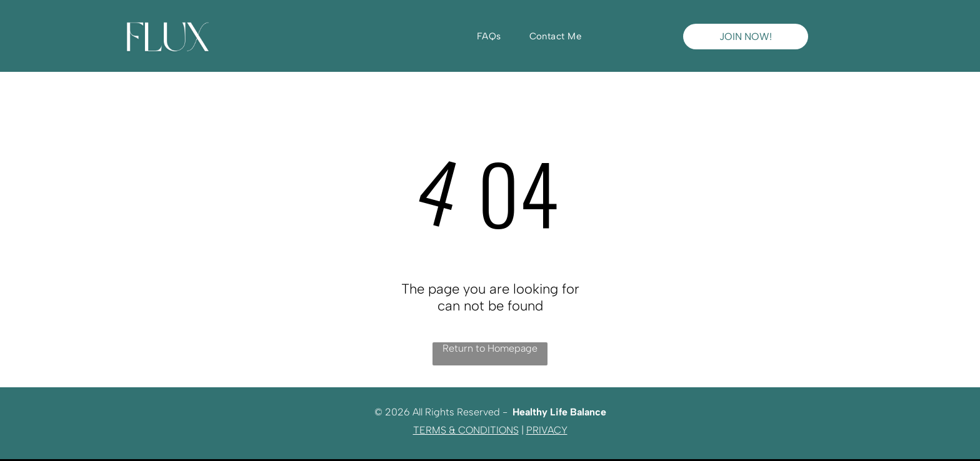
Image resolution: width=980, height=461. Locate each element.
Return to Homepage (490, 348)
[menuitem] (494, 36)
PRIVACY (547, 430)
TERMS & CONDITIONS (466, 430)
